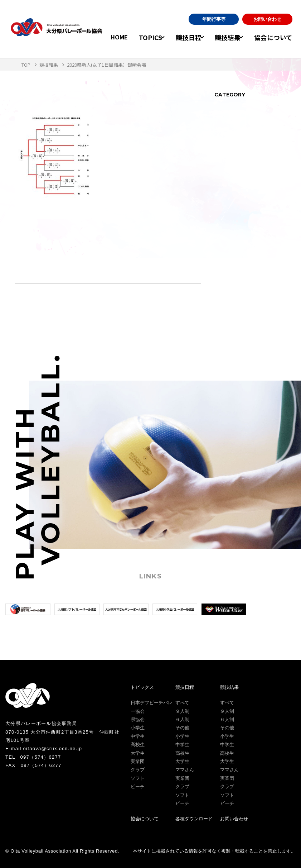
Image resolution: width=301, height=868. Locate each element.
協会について (275, 37)
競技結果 (227, 37)
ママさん (185, 770)
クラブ (138, 770)
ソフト (138, 778)
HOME (113, 37)
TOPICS (143, 37)
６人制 (182, 719)
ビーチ (138, 786)
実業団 (138, 761)
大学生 (138, 753)
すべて (182, 703)
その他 (182, 728)
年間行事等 (214, 20)
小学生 (138, 728)
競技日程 (185, 37)
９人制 (182, 711)
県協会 (138, 719)
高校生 (138, 745)
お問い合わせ (267, 20)
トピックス (142, 687)
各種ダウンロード (194, 819)
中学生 (138, 736)
